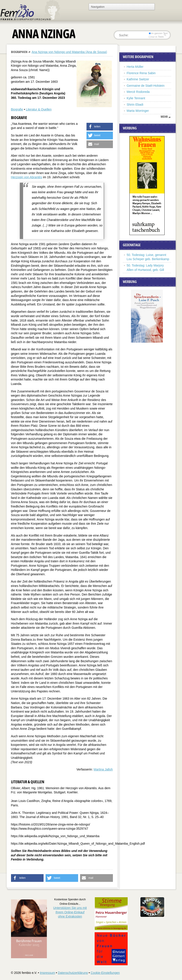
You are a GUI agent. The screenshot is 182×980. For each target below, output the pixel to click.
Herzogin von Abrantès (27, 177)
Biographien (19, 52)
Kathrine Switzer (138, 79)
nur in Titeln (156, 37)
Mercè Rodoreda (138, 92)
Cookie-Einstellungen (105, 973)
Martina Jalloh (103, 769)
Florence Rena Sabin (141, 73)
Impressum (47, 973)
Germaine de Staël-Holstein (146, 86)
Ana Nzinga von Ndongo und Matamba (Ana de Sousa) (69, 52)
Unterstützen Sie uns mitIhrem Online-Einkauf (70, 912)
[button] (100, 127)
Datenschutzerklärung (73, 973)
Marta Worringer (138, 111)
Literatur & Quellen (39, 109)
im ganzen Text (158, 33)
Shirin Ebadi (135, 105)
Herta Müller (135, 67)
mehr (164, 117)
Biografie (17, 109)
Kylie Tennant (136, 98)
